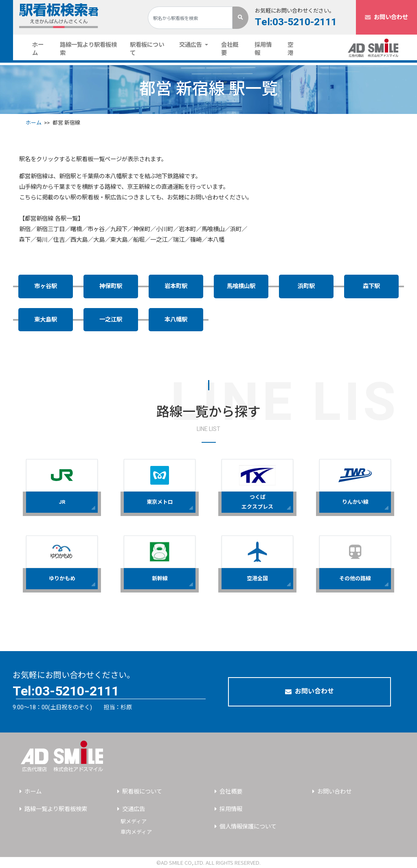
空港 (290, 49)
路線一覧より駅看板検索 (88, 49)
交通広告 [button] (191, 45)
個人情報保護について (248, 827)
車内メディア (136, 832)
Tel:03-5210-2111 (296, 22)
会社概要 (230, 49)
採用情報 (263, 49)
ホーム (43, 49)
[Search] (190, 18)
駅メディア (134, 821)
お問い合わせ (386, 17)
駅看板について (147, 49)
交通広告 (134, 809)
